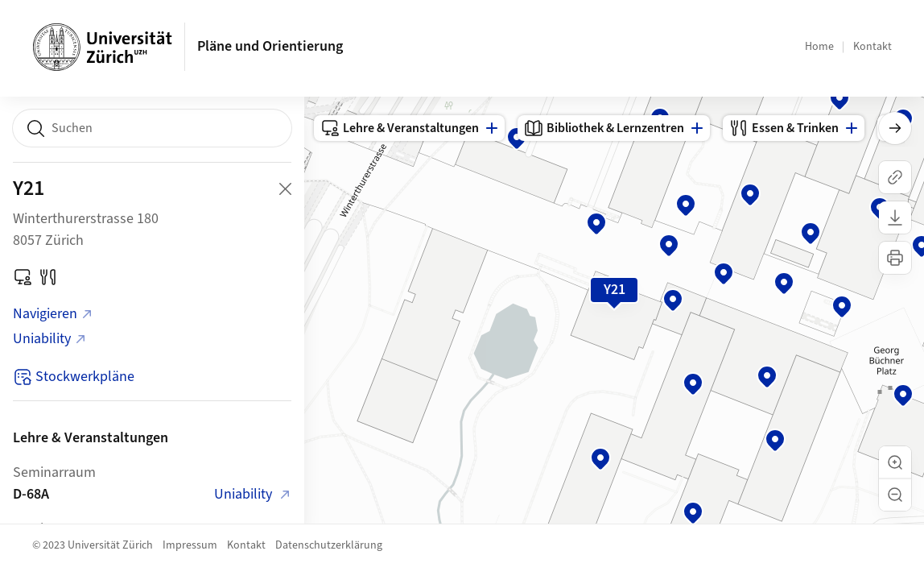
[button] (895, 462)
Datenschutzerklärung (329, 545)
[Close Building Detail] (285, 188)
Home (819, 47)
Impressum (190, 545)
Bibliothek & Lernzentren (604, 128)
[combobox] (152, 128)
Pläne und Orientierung (270, 46)
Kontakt (872, 47)
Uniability (50, 339)
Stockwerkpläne (74, 377)
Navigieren (53, 314)
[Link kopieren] (895, 177)
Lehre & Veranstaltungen (400, 128)
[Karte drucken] (895, 258)
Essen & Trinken (784, 128)
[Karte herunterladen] (895, 217)
